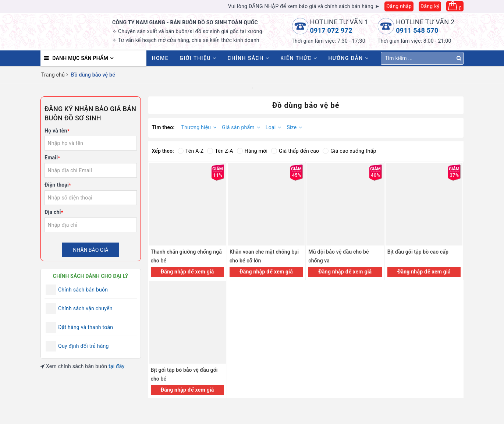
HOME (160, 58)
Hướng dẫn (348, 58)
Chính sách (249, 58)
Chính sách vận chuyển (85, 308)
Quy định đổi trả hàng (84, 346)
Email (52, 158)
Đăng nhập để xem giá (187, 272)
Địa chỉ (54, 212)
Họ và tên (57, 131)
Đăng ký (430, 6)
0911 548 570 (417, 30)
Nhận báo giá (90, 250)
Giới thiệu (198, 58)
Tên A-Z (191, 151)
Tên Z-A (220, 151)
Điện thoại (58, 185)
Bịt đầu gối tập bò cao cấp (418, 252)
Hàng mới (252, 151)
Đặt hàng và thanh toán (86, 327)
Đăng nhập (399, 6)
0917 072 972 (331, 30)
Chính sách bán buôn (83, 290)
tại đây (116, 366)
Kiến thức (299, 58)
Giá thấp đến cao (295, 151)
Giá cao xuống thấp (349, 151)
